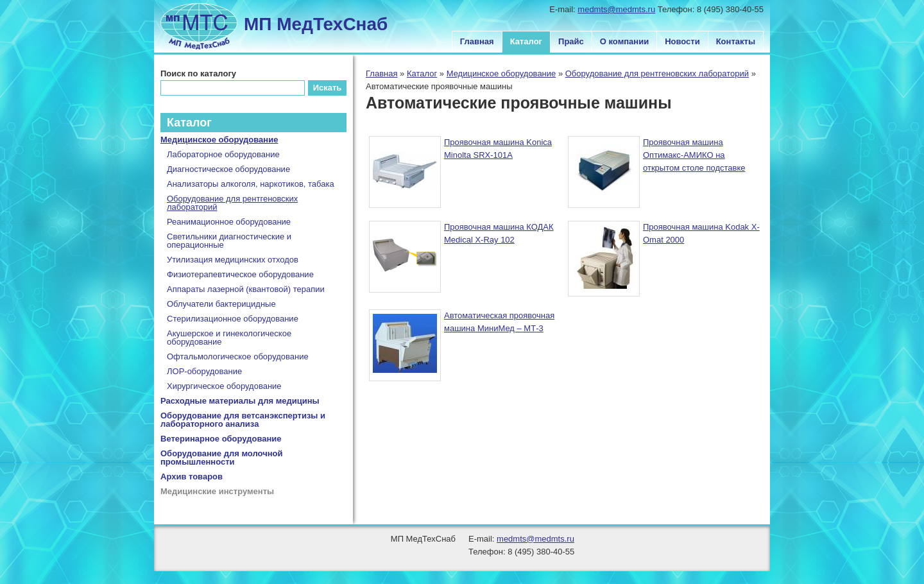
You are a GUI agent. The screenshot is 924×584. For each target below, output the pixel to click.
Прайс (571, 41)
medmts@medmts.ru (616, 9)
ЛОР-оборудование (204, 371)
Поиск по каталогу (198, 73)
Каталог (526, 41)
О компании (624, 41)
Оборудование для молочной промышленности (222, 458)
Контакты (736, 41)
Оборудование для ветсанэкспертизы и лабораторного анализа (243, 420)
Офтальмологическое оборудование (238, 356)
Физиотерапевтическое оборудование (240, 274)
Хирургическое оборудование (224, 386)
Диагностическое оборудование (228, 169)
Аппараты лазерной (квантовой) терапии (246, 289)
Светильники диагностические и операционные (229, 241)
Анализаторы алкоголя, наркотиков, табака (251, 184)
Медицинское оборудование (501, 73)
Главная (477, 41)
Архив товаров (192, 477)
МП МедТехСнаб (316, 24)
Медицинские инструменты (217, 491)
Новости (682, 41)
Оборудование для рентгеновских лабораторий (657, 73)
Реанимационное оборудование (229, 222)
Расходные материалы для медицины (240, 401)
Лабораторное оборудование (223, 154)
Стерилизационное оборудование (233, 319)
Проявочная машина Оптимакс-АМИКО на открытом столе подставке (694, 155)
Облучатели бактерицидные (221, 304)
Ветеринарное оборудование (221, 439)
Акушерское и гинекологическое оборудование (229, 338)
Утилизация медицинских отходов (233, 260)
